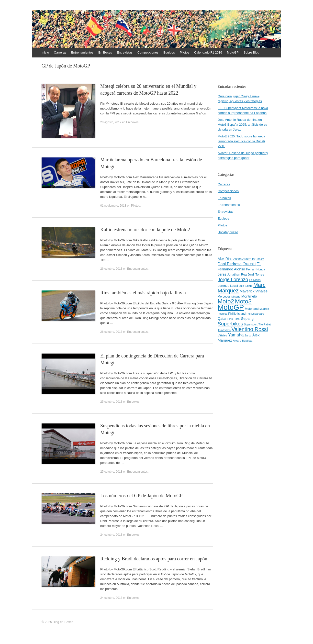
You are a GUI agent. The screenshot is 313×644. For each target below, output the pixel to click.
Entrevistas (125, 52)
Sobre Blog (251, 52)
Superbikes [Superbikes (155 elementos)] (230, 324)
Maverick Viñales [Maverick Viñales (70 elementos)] (254, 291)
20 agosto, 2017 (111, 122)
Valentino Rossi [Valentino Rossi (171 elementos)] (250, 329)
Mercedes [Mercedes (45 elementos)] (224, 297)
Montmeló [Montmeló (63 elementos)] (249, 296)
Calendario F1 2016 (208, 52)
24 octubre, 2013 (111, 535)
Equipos (169, 52)
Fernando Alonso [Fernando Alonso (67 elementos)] (231, 269)
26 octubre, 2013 (111, 269)
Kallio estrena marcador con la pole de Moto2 (145, 230)
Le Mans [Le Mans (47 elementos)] (255, 280)
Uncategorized (228, 232)
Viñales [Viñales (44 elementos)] (222, 335)
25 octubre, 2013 (111, 402)
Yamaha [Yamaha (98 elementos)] (236, 335)
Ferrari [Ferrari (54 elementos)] (251, 269)
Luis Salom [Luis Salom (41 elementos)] (246, 286)
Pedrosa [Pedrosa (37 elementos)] (223, 314)
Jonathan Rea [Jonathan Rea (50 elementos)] (237, 274)
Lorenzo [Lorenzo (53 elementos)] (224, 286)
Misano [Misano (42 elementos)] (236, 297)
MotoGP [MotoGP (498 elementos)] (231, 307)
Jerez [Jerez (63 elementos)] (222, 274)
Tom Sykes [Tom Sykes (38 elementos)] (224, 330)
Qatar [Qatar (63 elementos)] (222, 319)
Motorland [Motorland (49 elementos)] (252, 309)
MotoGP (233, 52)
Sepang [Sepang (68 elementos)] (247, 318)
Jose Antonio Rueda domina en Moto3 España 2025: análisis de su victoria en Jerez (242, 125)
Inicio (45, 52)
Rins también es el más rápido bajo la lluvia (143, 293)
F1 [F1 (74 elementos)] (259, 264)
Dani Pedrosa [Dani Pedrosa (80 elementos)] (230, 264)
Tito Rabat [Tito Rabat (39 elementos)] (265, 324)
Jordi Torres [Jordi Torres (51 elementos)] (256, 274)
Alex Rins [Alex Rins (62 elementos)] (225, 259)
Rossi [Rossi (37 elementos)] (237, 319)
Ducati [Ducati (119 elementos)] (249, 264)
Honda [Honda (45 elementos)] (261, 269)
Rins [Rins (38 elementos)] (230, 319)
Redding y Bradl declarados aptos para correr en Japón (154, 559)
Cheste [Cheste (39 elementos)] (260, 259)
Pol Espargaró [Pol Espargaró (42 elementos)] (255, 314)
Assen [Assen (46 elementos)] (237, 259)
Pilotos (184, 52)
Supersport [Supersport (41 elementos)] (251, 324)
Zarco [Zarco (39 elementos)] (248, 335)
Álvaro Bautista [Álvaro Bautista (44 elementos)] (243, 341)
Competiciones (148, 52)
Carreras (60, 52)
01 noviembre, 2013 (113, 206)
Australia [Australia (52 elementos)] (249, 259)
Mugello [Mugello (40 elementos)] (264, 309)
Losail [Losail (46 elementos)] (234, 286)
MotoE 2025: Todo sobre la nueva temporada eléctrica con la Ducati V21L (241, 141)
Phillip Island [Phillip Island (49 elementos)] (237, 314)
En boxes (132, 122)
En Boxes (105, 52)
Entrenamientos (82, 52)
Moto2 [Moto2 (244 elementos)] (226, 301)
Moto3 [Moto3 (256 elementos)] (243, 301)
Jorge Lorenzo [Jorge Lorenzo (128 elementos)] (233, 279)
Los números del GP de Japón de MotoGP (141, 496)
